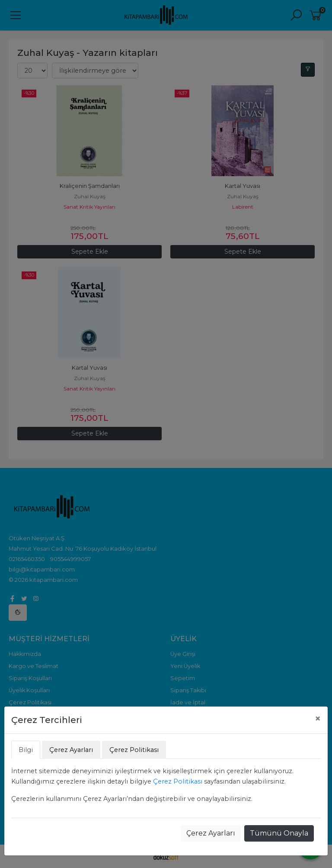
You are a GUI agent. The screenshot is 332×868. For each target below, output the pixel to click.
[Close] (318, 719)
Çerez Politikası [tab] (134, 750)
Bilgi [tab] (26, 750)
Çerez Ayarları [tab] (71, 750)
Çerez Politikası (178, 781)
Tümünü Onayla (279, 833)
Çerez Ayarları (211, 833)
